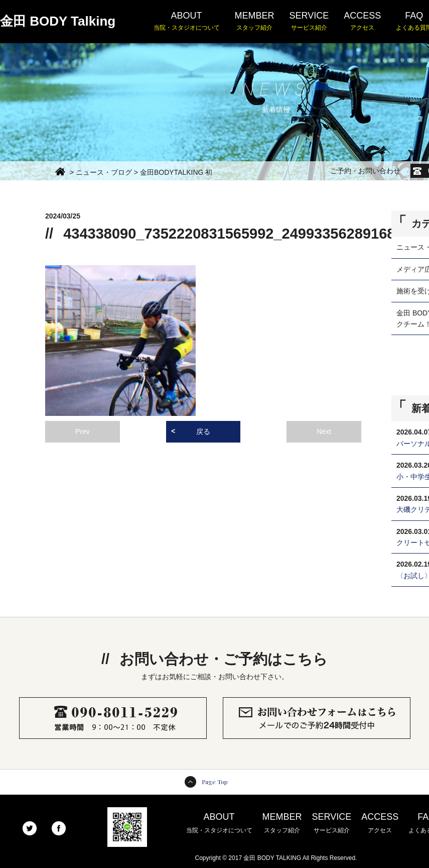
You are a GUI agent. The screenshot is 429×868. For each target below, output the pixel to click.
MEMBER (255, 22)
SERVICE (309, 22)
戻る (203, 431)
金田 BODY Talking (58, 21)
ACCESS (362, 22)
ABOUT (187, 22)
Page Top (215, 782)
